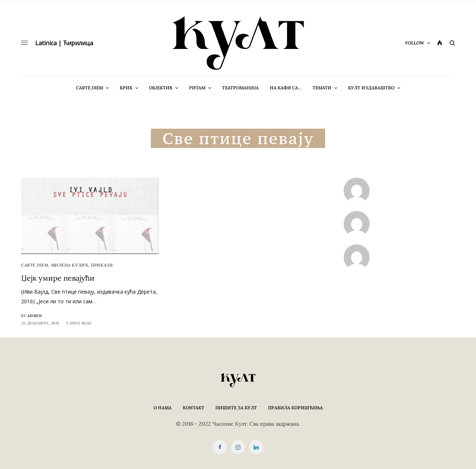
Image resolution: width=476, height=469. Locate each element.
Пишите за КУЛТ (236, 408)
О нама (163, 408)
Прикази (102, 265)
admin (35, 316)
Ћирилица (78, 43)
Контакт (194, 408)
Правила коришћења (295, 408)
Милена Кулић (70, 265)
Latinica (46, 43)
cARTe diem (35, 265)
